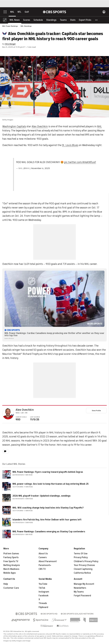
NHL (99, 126)
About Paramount (48, 561)
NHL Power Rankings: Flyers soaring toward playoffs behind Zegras (48, 472)
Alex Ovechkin (40, 126)
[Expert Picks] (85, 20)
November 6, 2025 (41, 168)
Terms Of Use (81, 554)
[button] (97, 20)
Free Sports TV (11, 561)
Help (6, 584)
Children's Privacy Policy (86, 561)
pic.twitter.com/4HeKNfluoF (80, 162)
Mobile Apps (10, 573)
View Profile (96, 411)
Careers (43, 557)
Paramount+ (45, 565)
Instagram (44, 592)
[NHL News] (15, 20)
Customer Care (11, 588)
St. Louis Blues (70, 145)
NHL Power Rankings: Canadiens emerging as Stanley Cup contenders (49, 532)
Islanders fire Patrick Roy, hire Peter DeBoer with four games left (47, 520)
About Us (43, 554)
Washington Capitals (14, 126)
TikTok (42, 588)
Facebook (44, 596)
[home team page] (12, 415)
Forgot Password (82, 596)
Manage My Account (84, 584)
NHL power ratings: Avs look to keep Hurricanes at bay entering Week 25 (51, 484)
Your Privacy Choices (84, 565)
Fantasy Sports (11, 557)
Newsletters (80, 588)
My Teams (79, 592)
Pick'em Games (11, 554)
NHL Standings (26, 26)
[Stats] (73, 20)
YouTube (43, 584)
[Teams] (63, 20)
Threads (43, 603)
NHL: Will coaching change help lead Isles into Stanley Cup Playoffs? (48, 508)
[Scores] (27, 20)
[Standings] (51, 20)
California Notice (82, 573)
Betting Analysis (12, 565)
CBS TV (42, 569)
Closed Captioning (83, 569)
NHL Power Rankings (10, 26)
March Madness (11, 569)
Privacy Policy (81, 557)
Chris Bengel (10, 44)
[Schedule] (38, 20)
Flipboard (43, 607)
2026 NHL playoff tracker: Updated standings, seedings (42, 496)
